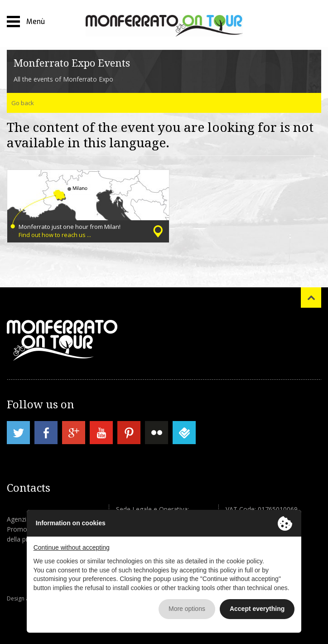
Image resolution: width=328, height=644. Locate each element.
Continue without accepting (72, 547)
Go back (23, 103)
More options (187, 609)
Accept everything (257, 609)
